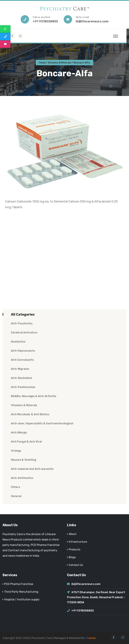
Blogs (72, 557)
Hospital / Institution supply (22, 599)
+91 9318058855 (45, 21)
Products (74, 549)
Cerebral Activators (24, 333)
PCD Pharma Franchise (19, 584)
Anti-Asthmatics (22, 478)
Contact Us (76, 565)
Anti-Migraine (20, 369)
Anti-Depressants (23, 351)
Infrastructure (78, 542)
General (16, 496)
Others (16, 487)
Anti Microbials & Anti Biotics (30, 414)
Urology (16, 451)
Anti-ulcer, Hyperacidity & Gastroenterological (42, 423)
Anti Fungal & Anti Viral (26, 442)
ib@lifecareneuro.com (92, 21)
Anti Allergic (19, 433)
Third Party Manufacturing (21, 592)
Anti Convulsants (22, 360)
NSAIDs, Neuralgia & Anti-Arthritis (34, 396)
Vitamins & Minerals (60, 63)
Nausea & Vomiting (24, 460)
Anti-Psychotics (22, 323)
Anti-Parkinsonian (23, 387)
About (73, 534)
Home (42, 63)
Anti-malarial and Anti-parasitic (32, 469)
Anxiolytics (18, 342)
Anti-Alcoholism (21, 378)
